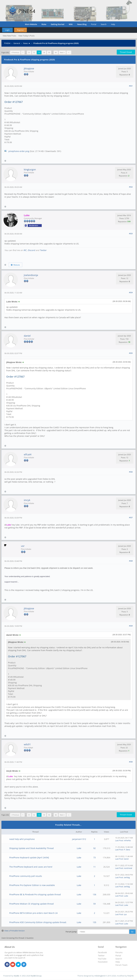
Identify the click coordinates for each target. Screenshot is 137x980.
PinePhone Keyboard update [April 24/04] (29, 858)
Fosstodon (103, 962)
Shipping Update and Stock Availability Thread (31, 848)
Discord (31, 250)
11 (94, 867)
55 (49, 52)
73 (94, 858)
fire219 (130, 976)
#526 (131, 472)
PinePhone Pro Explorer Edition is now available (32, 885)
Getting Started (58, 24)
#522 (131, 187)
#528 (131, 561)
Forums (119, 952)
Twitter (43, 250)
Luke (79, 848)
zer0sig (127, 877)
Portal (94, 24)
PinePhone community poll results (26, 876)
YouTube (102, 959)
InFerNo (127, 840)
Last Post (119, 840)
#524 (131, 292)
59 (94, 904)
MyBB (16, 976)
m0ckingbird (100, 976)
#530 (131, 762)
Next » (62, 52)
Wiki (71, 24)
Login (7, 30)
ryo (125, 914)
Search (104, 24)
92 (94, 848)
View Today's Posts (26, 36)
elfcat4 (28, 454)
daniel (27, 336)
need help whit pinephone (22, 839)
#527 (131, 517)
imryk (27, 500)
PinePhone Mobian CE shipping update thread (31, 904)
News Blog (82, 24)
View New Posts (9, 36)
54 (44, 52)
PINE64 (7, 43)
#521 (131, 86)
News (25, 43)
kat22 (126, 859)
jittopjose (29, 68)
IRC (25, 250)
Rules (44, 24)
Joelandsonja (31, 275)
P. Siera (127, 850)
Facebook (102, 952)
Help (113, 24)
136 (94, 894)
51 (29, 52)
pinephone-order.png (19, 151)
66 (56, 52)
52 (34, 52)
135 (94, 922)
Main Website (31, 24)
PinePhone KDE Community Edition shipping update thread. (38, 922)
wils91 (27, 744)
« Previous (15, 52)
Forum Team (121, 965)
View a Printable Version (14, 931)
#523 (131, 234)
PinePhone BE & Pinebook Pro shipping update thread (35, 894)
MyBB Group (36, 976)
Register (20, 30)
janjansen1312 (79, 839)
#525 (131, 353)
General (17, 43)
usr (23, 546)
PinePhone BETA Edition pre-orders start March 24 (33, 913)
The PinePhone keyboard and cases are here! (31, 867)
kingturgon (30, 169)
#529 (131, 626)
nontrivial (128, 868)
